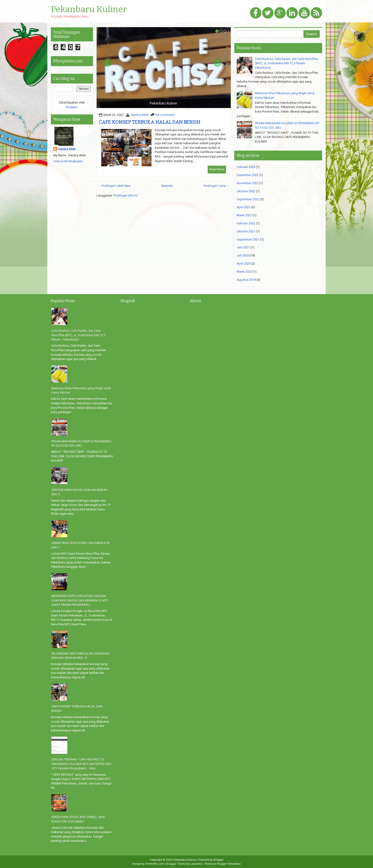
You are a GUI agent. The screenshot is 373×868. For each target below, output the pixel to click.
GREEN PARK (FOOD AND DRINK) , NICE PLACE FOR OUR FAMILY (78, 819)
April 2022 (244, 207)
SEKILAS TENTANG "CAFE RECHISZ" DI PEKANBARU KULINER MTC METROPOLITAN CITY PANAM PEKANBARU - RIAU (81, 764)
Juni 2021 (243, 247)
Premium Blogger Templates (223, 864)
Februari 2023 (246, 167)
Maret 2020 (244, 272)
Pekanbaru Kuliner (89, 10)
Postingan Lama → (217, 186)
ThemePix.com (155, 864)
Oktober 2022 (246, 191)
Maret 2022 (244, 215)
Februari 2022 (246, 223)
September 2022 (248, 199)
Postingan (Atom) (126, 195)
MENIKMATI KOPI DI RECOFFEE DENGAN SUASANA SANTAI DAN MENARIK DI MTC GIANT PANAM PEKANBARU (80, 600)
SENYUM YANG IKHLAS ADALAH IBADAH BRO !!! (80, 492)
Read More (217, 169)
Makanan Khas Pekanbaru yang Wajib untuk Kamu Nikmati (81, 390)
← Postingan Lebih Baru (114, 186)
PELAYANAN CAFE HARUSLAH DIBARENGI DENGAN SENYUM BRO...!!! (80, 656)
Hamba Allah (140, 115)
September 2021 (248, 239)
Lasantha (196, 864)
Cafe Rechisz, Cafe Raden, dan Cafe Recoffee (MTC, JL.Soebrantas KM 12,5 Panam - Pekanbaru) (286, 63)
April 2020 (244, 264)
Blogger (71, 107)
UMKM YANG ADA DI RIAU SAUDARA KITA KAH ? (81, 545)
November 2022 (248, 183)
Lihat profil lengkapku (68, 161)
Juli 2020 (243, 255)
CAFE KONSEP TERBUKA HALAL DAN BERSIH (150, 122)
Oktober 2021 (246, 231)
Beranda (167, 186)
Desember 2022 (248, 175)
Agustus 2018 (246, 280)
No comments (165, 115)
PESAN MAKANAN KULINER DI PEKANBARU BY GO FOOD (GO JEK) (81, 444)
